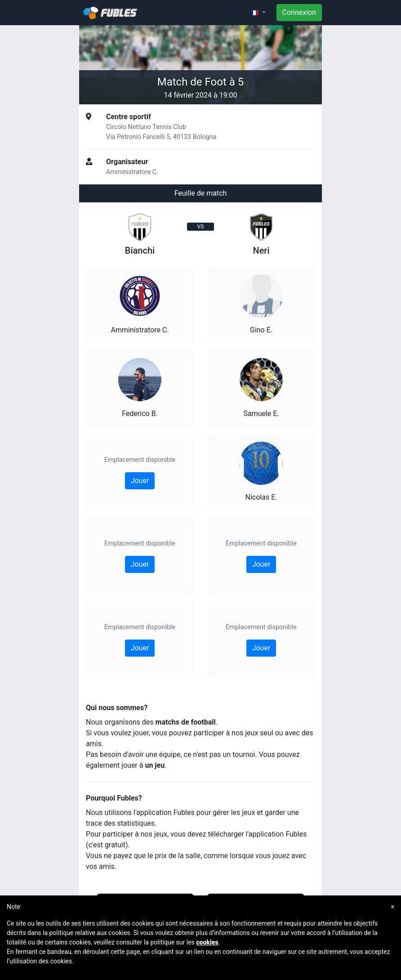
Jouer (140, 481)
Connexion (299, 12)
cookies (207, 942)
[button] (258, 13)
